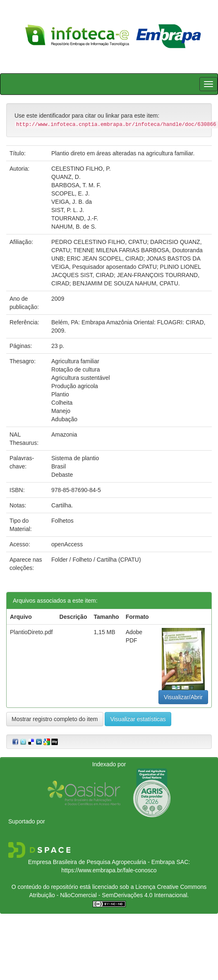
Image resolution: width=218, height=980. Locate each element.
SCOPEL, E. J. (71, 193)
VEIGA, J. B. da (72, 202)
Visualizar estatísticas (138, 719)
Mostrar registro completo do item (55, 719)
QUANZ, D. (66, 177)
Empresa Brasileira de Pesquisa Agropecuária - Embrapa (102, 862)
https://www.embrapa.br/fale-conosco (109, 870)
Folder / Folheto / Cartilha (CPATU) (96, 560)
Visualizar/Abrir (183, 697)
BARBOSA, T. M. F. (76, 185)
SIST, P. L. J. (68, 210)
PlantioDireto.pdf (31, 632)
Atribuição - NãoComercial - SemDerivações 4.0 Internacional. (109, 895)
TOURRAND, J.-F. (75, 218)
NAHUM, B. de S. (74, 227)
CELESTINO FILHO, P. (81, 169)
